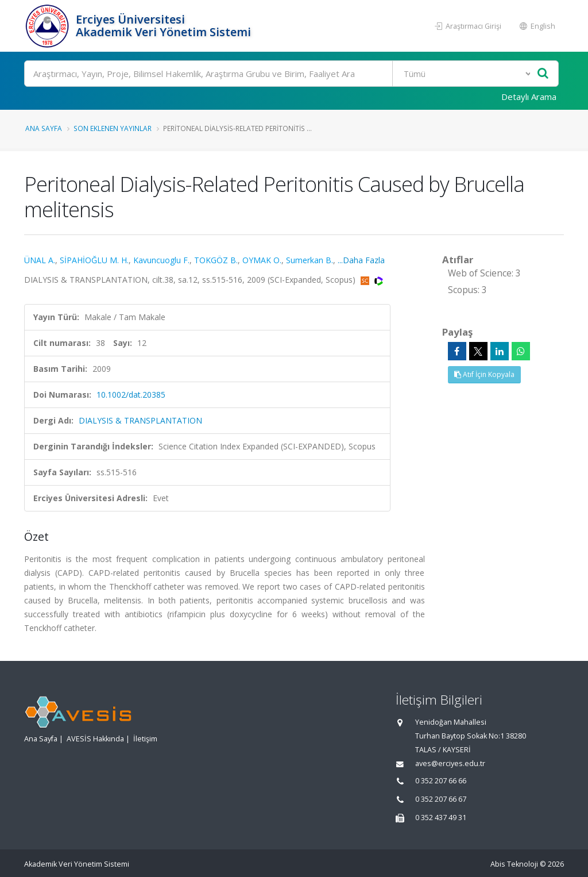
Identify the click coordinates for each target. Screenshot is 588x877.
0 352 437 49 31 (441, 818)
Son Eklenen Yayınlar (113, 128)
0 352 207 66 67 (441, 799)
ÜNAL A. (40, 260)
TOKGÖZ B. (216, 260)
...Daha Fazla (361, 260)
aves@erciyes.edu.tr (450, 763)
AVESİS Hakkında (95, 739)
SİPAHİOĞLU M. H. (94, 260)
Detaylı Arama (529, 97)
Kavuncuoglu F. (161, 260)
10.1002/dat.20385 (131, 395)
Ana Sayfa (44, 128)
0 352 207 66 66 (441, 781)
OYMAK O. (262, 260)
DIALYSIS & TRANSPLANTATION (140, 420)
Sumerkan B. (310, 260)
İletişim (145, 739)
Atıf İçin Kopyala (484, 374)
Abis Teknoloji (514, 864)
